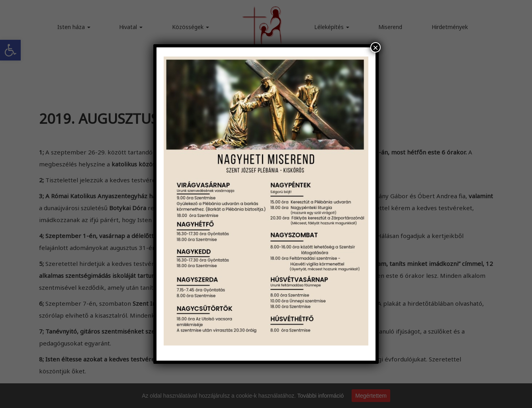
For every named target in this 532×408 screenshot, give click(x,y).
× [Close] (376, 47)
